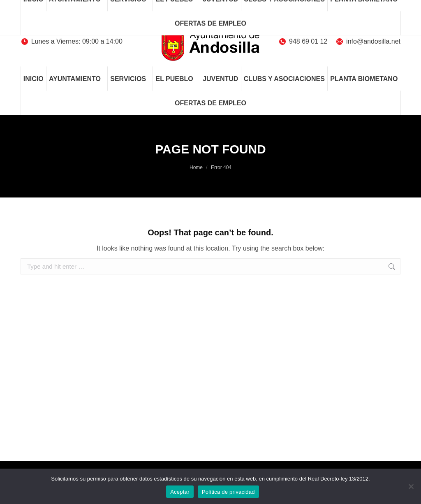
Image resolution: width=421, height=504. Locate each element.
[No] (411, 486)
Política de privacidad (228, 492)
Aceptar (180, 492)
